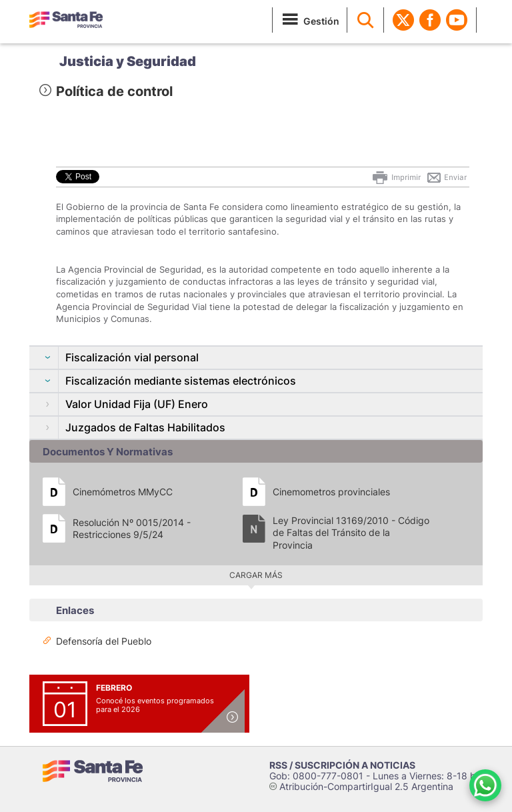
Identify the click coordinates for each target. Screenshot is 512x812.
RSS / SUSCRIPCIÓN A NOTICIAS (342, 765)
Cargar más (256, 575)
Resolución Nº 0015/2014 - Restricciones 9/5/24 (132, 528)
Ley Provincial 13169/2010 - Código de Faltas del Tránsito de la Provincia (351, 532)
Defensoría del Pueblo (104, 641)
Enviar (446, 177)
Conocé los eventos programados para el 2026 (155, 705)
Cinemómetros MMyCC (123, 492)
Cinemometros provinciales (331, 492)
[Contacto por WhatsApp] (485, 785)
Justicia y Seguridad (128, 61)
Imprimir (396, 177)
